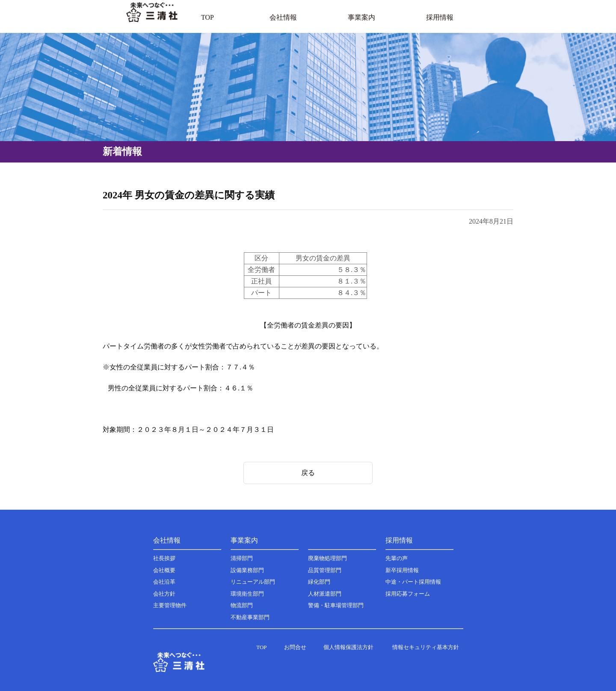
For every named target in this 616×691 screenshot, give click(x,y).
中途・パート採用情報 (413, 582)
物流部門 (242, 605)
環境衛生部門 (247, 594)
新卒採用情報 (402, 570)
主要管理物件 (170, 605)
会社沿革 (164, 582)
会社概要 (164, 570)
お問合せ (295, 647)
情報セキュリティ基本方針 (426, 647)
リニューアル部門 (253, 582)
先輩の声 (397, 558)
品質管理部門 (325, 570)
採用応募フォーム (408, 594)
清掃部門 (242, 558)
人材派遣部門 (325, 594)
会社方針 (164, 594)
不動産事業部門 (250, 617)
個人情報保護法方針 (348, 647)
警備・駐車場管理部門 (336, 605)
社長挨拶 (164, 558)
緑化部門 (319, 582)
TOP (261, 647)
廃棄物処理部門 (327, 558)
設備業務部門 (247, 570)
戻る (308, 473)
